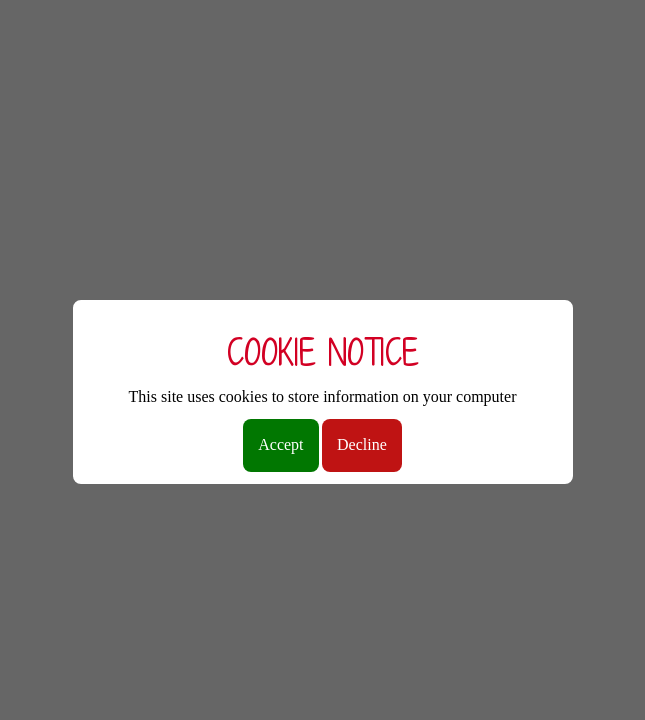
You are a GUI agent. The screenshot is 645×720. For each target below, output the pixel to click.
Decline (362, 444)
